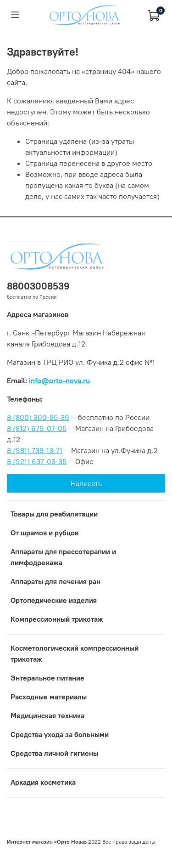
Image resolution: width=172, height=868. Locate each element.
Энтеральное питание (47, 678)
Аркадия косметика (43, 782)
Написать (86, 483)
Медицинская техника (47, 715)
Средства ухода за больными (60, 734)
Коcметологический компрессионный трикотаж (75, 653)
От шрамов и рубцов (44, 533)
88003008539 (38, 286)
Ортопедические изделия (54, 600)
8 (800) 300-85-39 (38, 417)
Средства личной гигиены (54, 753)
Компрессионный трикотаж (57, 619)
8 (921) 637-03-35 (37, 461)
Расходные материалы (49, 697)
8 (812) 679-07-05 (37, 428)
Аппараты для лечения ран (55, 581)
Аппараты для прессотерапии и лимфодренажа (63, 557)
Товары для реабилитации (54, 514)
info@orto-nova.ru (59, 380)
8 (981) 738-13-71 (35, 450)
